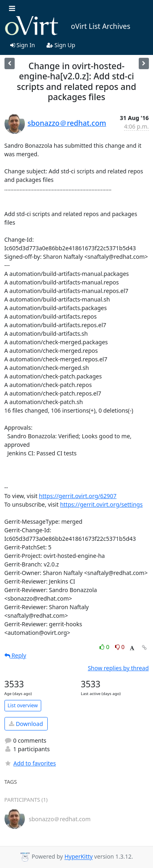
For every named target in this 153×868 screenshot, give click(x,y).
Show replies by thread (118, 668)
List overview (23, 705)
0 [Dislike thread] (120, 647)
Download (26, 724)
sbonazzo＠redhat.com (67, 123)
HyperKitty (79, 857)
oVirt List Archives (68, 26)
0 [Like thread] (105, 647)
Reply (16, 655)
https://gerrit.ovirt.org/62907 (78, 496)
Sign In (23, 45)
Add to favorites (30, 763)
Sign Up (61, 45)
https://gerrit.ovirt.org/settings (101, 504)
